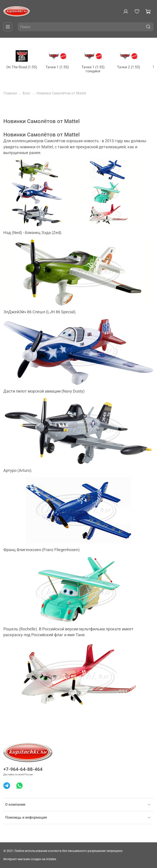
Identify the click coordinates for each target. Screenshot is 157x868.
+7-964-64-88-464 (23, 769)
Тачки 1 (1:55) (57, 67)
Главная (10, 93)
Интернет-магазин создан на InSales (30, 859)
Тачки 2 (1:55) (129, 67)
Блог (27, 93)
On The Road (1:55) (22, 67)
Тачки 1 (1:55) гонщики (93, 69)
